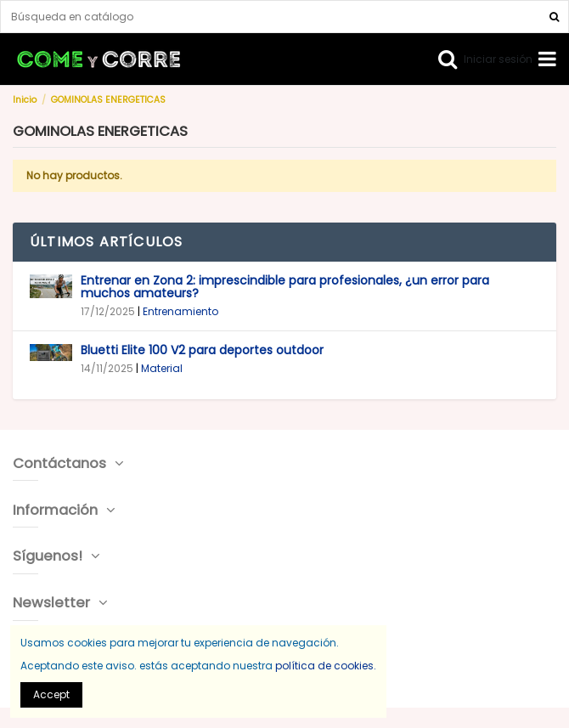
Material (162, 368)
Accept (51, 694)
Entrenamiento (180, 311)
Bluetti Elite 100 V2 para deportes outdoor (202, 350)
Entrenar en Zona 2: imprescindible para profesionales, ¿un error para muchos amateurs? (285, 287)
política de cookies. (326, 666)
